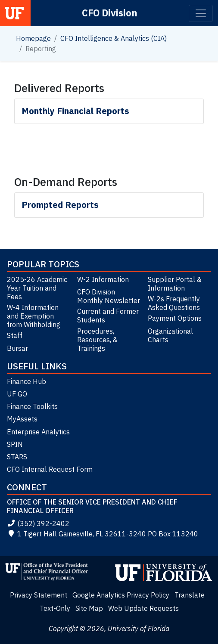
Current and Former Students (108, 316)
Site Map (89, 608)
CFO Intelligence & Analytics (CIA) (114, 38)
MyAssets (22, 419)
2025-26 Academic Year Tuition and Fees (37, 288)
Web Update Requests (143, 608)
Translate (190, 595)
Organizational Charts (170, 335)
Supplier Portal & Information (175, 284)
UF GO (17, 394)
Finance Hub (26, 381)
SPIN (15, 444)
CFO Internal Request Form (50, 469)
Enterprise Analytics (38, 432)
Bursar (17, 348)
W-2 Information (103, 279)
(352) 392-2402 (38, 523)
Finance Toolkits (32, 406)
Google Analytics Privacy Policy (121, 595)
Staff (15, 335)
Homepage (33, 38)
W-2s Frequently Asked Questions (174, 303)
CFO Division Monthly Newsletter (109, 296)
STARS (17, 457)
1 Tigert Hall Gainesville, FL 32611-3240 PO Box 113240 (103, 534)
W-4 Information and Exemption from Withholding (34, 316)
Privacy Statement (39, 595)
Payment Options (175, 318)
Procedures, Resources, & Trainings (97, 340)
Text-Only (55, 608)
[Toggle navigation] (201, 13)
